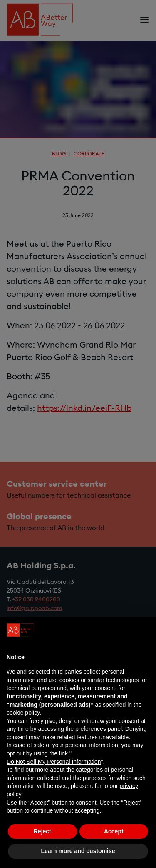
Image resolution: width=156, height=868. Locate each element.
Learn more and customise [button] (78, 851)
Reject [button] (42, 831)
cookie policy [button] (23, 713)
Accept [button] (114, 831)
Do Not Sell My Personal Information (54, 762)
